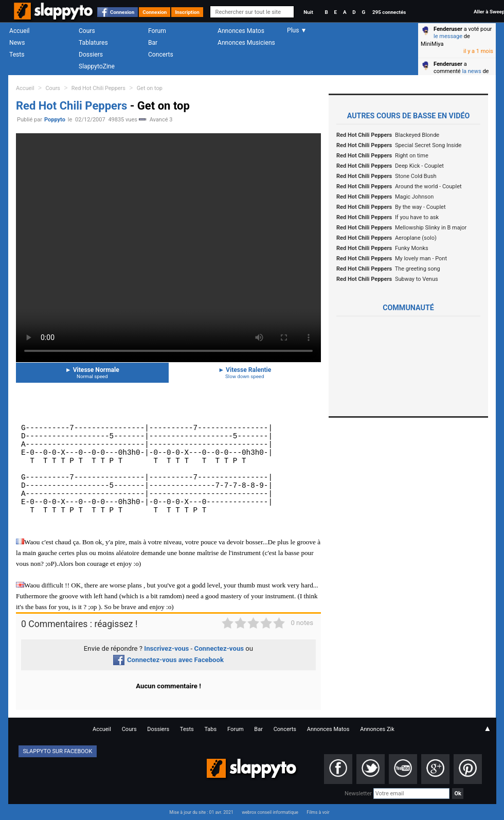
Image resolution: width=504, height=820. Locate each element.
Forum (157, 31)
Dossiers (91, 55)
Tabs (210, 729)
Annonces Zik (377, 729)
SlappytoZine (97, 66)
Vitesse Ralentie (245, 373)
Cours (87, 31)
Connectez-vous (219, 648)
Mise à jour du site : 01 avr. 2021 (201, 812)
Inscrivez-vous (166, 648)
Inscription (187, 12)
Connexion (122, 12)
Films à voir (318, 812)
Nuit (308, 12)
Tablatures (93, 43)
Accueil (20, 31)
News (17, 43)
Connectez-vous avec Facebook (168, 660)
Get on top (150, 88)
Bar (153, 43)
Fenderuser (448, 29)
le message (448, 36)
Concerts (161, 55)
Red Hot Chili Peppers (98, 88)
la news (471, 71)
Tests (17, 55)
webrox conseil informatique (270, 812)
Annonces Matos (241, 31)
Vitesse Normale (92, 373)
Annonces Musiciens (246, 43)
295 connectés (389, 12)
